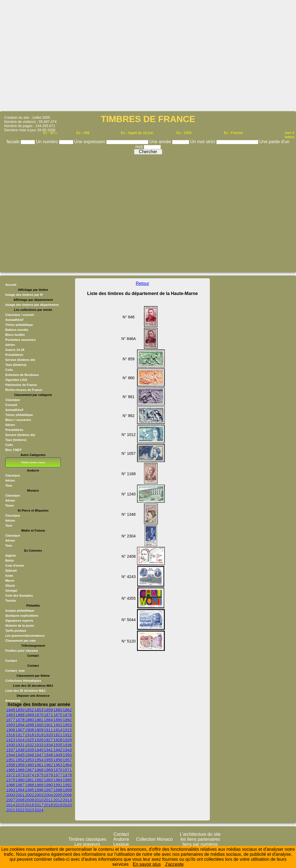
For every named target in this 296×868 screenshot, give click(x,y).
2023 (29, 810)
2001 (20, 795)
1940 (39, 750)
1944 (11, 755)
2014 (11, 805)
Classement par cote (20, 641)
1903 (67, 725)
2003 (39, 795)
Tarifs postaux (16, 631)
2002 (29, 795)
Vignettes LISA (16, 380)
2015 (20, 805)
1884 (48, 720)
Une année (161, 142)
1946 (29, 755)
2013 (67, 800)
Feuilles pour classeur (22, 651)
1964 (67, 765)
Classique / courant (20, 315)
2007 (11, 800)
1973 (20, 775)
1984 (58, 780)
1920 (48, 735)
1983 (48, 780)
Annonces (13, 701)
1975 (39, 775)
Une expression (90, 142)
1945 (20, 755)
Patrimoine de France (21, 385)
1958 (11, 765)
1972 (11, 775)
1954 (39, 760)
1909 (39, 730)
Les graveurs (87, 844)
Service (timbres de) (20, 360)
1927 (48, 740)
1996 (39, 790)
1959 (20, 765)
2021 (11, 810)
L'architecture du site (200, 834)
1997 (48, 790)
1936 (67, 745)
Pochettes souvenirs (20, 340)
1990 (48, 785)
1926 (39, 740)
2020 (67, 805)
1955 (48, 760)
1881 (39, 720)
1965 (11, 770)
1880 (29, 720)
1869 (29, 715)
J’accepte (174, 864)
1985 (67, 780)
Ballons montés (17, 330)
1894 (20, 725)
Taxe (9, 485)
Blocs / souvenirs (18, 420)
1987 (20, 785)
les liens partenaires (200, 839)
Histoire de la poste (20, 626)
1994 (20, 790)
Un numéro (48, 142)
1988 (29, 785)
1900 (39, 725)
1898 (29, 725)
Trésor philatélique (19, 325)
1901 (48, 725)
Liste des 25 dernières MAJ (25, 691)
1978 (67, 775)
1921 (58, 735)
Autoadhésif (14, 320)
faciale (14, 142)
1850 (20, 710)
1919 (39, 735)
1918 (29, 735)
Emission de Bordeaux (22, 375)
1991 (58, 785)
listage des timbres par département (32, 305)
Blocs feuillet (15, 335)
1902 (58, 725)
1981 (29, 780)
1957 (67, 760)
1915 (67, 730)
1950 (67, 755)
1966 (20, 770)
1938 (20, 750)
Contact (11, 661)
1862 (67, 710)
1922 (67, 735)
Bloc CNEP (13, 450)
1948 (48, 755)
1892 (67, 720)
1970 (58, 770)
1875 (58, 715)
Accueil (11, 285)
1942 (58, 750)
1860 (58, 710)
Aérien (10, 345)
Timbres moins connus (33, 462)
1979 (11, 780)
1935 (58, 745)
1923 (11, 740)
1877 (11, 720)
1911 (48, 730)
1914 (58, 730)
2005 (58, 795)
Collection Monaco (155, 839)
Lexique (121, 844)
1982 (39, 780)
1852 (29, 710)
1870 (39, 715)
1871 (48, 715)
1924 (20, 740)
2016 (29, 805)
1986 (11, 785)
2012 (58, 800)
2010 (39, 800)
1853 (39, 710)
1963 (58, 765)
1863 (11, 715)
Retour (143, 283)
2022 (20, 810)
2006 (67, 795)
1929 (67, 740)
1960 (29, 765)
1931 (20, 745)
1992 (67, 785)
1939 (29, 750)
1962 (48, 765)
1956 (58, 760)
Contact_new (15, 671)
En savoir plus (147, 864)
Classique (13, 400)
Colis (9, 370)
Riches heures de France (24, 390)
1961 (39, 765)
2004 (48, 795)
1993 (11, 790)
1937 (11, 750)
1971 (67, 770)
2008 (20, 800)
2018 (48, 805)
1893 (11, 725)
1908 (29, 730)
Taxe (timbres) (16, 365)
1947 (39, 755)
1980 (20, 780)
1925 (29, 740)
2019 (58, 805)
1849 (11, 710)
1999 (67, 790)
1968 (39, 770)
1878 (20, 720)
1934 (48, 745)
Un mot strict (203, 142)
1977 (58, 775)
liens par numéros (200, 844)
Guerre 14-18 (15, 350)
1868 (20, 715)
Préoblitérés (14, 355)
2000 (11, 795)
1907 (20, 730)
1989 (39, 785)
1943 (67, 750)
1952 (20, 760)
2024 (39, 810)
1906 (11, 730)
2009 (29, 800)
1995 (29, 790)
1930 (11, 745)
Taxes (10, 505)
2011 (48, 800)
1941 (48, 750)
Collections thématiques (23, 681)
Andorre (121, 839)
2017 (39, 805)
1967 (29, 770)
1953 (29, 760)
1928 (58, 740)
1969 (48, 770)
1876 (67, 715)
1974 (29, 775)
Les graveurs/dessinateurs (25, 636)
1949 (58, 755)
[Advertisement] (148, 55)
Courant (11, 405)
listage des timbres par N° (24, 295)
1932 (29, 745)
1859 (48, 710)
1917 (20, 735)
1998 (58, 790)
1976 (48, 775)
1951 (11, 760)
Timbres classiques (87, 839)
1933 (39, 745)
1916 (11, 735)
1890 (58, 720)
